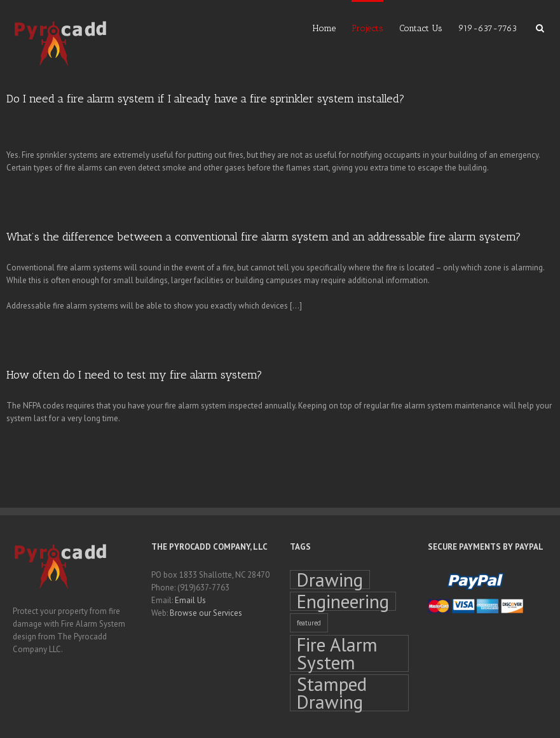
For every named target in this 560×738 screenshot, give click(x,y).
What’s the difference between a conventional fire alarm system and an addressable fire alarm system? (264, 237)
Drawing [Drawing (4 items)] (330, 580)
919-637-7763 (488, 28)
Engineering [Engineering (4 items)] (343, 601)
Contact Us (421, 28)
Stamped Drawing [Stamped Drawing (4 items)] (332, 693)
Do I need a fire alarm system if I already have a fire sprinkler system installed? (206, 99)
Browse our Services (206, 613)
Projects (367, 28)
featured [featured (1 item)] (309, 623)
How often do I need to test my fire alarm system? (134, 375)
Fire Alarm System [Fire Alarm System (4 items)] (337, 653)
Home (324, 28)
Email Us (190, 600)
